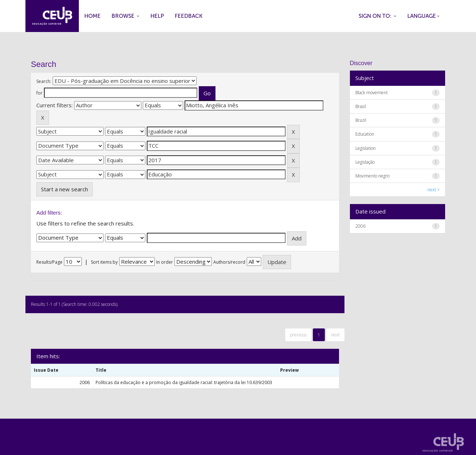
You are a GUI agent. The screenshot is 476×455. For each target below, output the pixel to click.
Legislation (366, 148)
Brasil (361, 106)
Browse (126, 16)
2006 (360, 226)
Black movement (372, 93)
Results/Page (49, 262)
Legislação (365, 162)
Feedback (189, 16)
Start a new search (64, 189)
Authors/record (229, 262)
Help (157, 16)
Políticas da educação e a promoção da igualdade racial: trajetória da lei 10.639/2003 (184, 382)
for (39, 93)
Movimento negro (372, 176)
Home (92, 16)
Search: (44, 81)
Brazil (361, 120)
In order (165, 262)
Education (365, 134)
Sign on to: (378, 16)
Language (423, 16)
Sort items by (104, 262)
